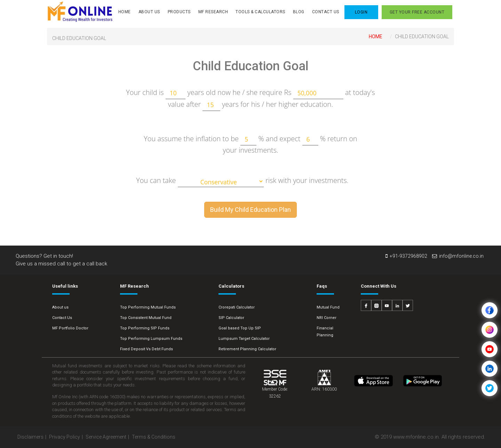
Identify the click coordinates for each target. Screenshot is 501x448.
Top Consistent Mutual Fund (146, 318)
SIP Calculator (231, 318)
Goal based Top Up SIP (240, 328)
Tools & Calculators (260, 12)
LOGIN (361, 12)
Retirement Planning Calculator (247, 349)
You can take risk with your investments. (242, 181)
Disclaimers (30, 437)
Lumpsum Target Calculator (244, 339)
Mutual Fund (328, 307)
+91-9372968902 (406, 256)
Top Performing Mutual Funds (148, 307)
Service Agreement (106, 437)
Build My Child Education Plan (250, 210)
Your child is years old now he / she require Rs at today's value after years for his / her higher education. (250, 99)
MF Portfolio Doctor (70, 328)
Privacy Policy (65, 437)
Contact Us (326, 12)
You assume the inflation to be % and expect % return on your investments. (250, 144)
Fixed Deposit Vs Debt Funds (146, 349)
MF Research (213, 12)
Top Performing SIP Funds (145, 328)
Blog (299, 12)
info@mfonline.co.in (458, 256)
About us (60, 307)
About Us (149, 12)
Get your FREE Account (417, 12)
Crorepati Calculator (237, 307)
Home (125, 12)
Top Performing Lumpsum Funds (151, 339)
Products (179, 12)
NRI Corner (327, 318)
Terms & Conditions (154, 437)
